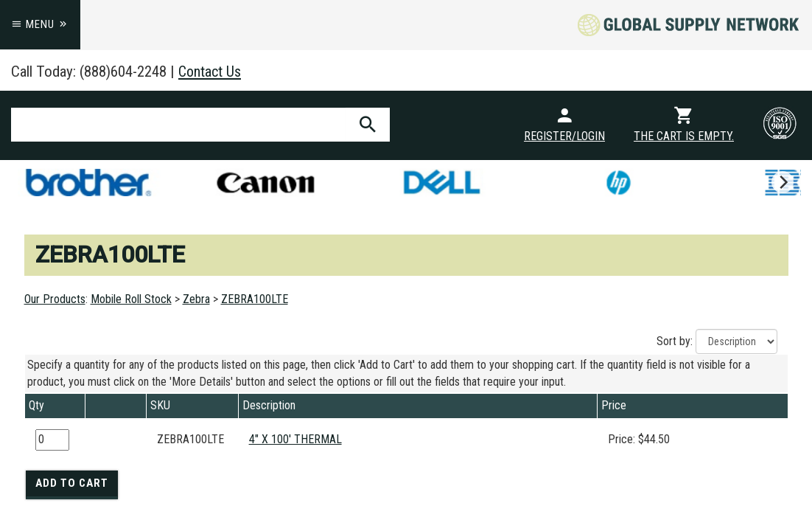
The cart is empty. (684, 136)
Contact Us (211, 72)
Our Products (55, 299)
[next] (783, 182)
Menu (40, 24)
